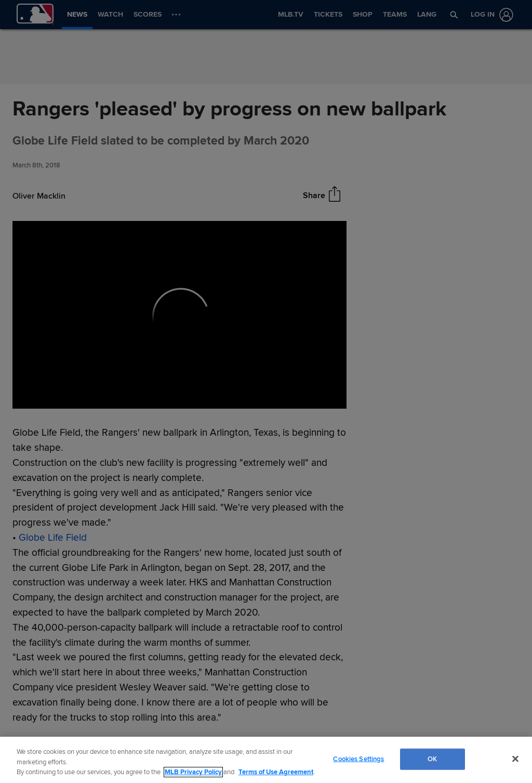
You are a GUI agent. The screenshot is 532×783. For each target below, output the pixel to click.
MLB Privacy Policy (193, 772)
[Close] (515, 759)
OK (432, 759)
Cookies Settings (358, 759)
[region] (266, 760)
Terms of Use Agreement (276, 772)
